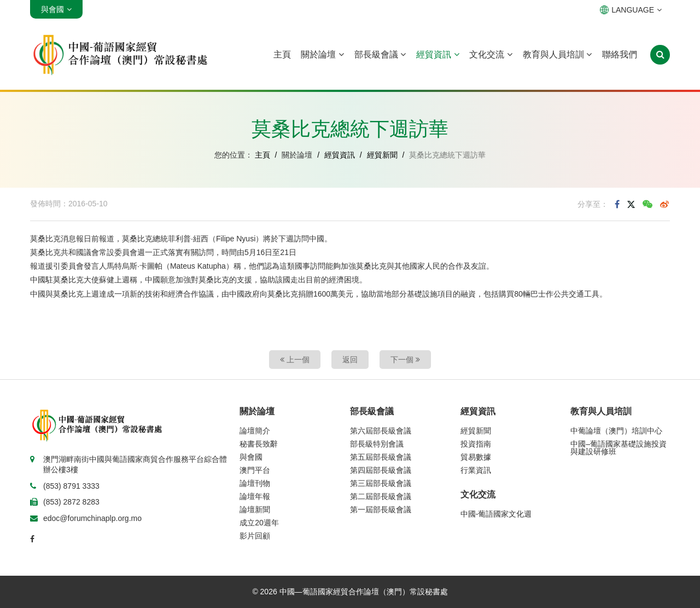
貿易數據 (476, 457)
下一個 (405, 360)
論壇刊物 (255, 483)
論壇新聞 (255, 509)
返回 (350, 360)
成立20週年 (259, 523)
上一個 (295, 360)
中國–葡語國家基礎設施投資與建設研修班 (619, 448)
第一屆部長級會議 (381, 509)
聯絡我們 (620, 54)
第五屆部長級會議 (381, 457)
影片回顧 (255, 536)
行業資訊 (476, 470)
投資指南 (476, 444)
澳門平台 (255, 470)
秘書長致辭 (259, 444)
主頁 (282, 54)
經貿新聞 (382, 155)
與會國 (251, 457)
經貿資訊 (437, 54)
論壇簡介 (255, 431)
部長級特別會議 (377, 444)
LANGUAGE (631, 10)
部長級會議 (380, 54)
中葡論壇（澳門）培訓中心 (616, 431)
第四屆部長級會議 (381, 470)
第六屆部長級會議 (381, 431)
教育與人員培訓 (557, 54)
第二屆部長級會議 (381, 496)
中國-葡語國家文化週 (496, 514)
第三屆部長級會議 (381, 483)
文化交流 (491, 54)
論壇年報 (255, 496)
